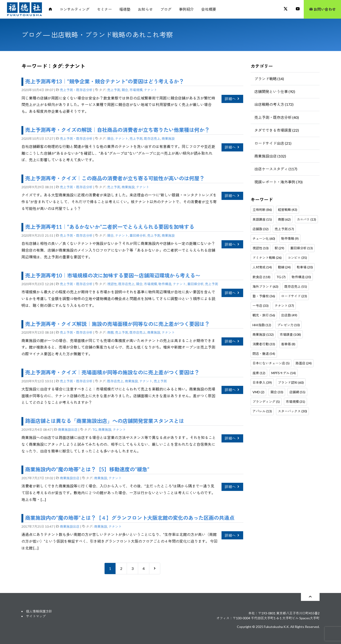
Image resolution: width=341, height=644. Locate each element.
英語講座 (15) (262, 219)
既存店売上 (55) (296, 286)
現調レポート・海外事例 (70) (278, 182)
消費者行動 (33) (264, 344)
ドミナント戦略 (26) (267, 258)
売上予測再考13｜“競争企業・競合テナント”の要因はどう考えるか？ (105, 81)
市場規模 (136, 90)
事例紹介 (186, 9)
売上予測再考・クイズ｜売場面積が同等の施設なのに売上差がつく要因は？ (112, 372)
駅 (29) (279, 248)
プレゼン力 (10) (288, 325)
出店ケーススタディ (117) (276, 169)
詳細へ (232, 99)
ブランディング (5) (266, 402)
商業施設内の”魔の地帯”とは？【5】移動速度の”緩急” (87, 469)
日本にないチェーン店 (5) (271, 363)
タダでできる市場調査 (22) (277, 130)
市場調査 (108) (290, 334)
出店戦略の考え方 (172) (274, 104)
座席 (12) (259, 373)
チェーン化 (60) (264, 238)
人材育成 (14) (262, 267)
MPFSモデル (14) (284, 373)
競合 (125, 90)
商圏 (110, 332)
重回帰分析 (138, 235)
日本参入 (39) (262, 382)
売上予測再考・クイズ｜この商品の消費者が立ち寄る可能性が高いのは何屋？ (115, 178)
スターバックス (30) (292, 411)
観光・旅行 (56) (264, 315)
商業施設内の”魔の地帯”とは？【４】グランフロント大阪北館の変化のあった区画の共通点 (130, 518)
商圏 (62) (284, 219)
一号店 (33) (261, 306)
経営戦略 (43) (288, 210)
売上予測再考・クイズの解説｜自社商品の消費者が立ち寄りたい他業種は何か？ (117, 130)
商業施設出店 (68, 430)
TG (95, 430)
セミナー (104, 9)
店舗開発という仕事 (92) (275, 91)
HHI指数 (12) (262, 325)
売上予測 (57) (284, 229)
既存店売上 (152, 139)
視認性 (112, 284)
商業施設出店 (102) (270, 156)
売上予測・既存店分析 (76, 90)
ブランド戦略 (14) (269, 79)
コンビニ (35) (297, 258)
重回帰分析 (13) (302, 248)
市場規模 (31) (295, 402)
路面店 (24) (304, 363)
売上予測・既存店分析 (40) (277, 117)
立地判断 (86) (262, 210)
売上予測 (114, 90)
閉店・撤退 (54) (264, 354)
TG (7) (281, 277)
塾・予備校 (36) (264, 296)
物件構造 (165, 284)
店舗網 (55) (297, 392)
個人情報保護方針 (39, 611)
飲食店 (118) (261, 277)
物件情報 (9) (290, 238)
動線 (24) (284, 267)
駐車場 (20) (305, 267)
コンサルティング (75, 9)
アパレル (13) (262, 411)
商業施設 (168, 139)
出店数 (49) (289, 315)
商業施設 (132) (263, 334)
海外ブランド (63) (265, 286)
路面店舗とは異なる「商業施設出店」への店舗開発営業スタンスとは (105, 421)
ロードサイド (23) (294, 296)
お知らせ (145, 9)
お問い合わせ (322, 9)
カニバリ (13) (306, 219)
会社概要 (209, 9)
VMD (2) (258, 392)
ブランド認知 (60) (291, 382)
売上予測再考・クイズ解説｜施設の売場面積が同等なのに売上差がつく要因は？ (117, 324)
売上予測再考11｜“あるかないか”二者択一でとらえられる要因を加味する (110, 227)
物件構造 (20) (301, 277)
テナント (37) (284, 306)
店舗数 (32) (261, 229)
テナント (150, 90)
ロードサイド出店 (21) (273, 143)
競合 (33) (277, 392)
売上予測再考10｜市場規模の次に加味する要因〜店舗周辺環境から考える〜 (113, 276)
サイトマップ (36, 616)
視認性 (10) (261, 248)
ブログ (166, 9)
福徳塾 (125, 9)
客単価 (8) (288, 344)
